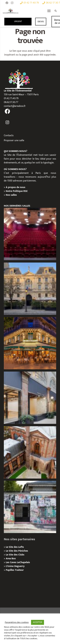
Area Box (11, 559)
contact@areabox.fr (15, 106)
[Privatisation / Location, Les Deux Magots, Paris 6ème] (30, 343)
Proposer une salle (14, 140)
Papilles (10, 570)
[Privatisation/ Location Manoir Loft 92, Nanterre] (30, 452)
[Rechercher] (56, 11)
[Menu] (49, 11)
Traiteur (19, 570)
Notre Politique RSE (17, 191)
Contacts (9, 135)
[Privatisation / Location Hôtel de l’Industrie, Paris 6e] (30, 289)
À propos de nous (16, 187)
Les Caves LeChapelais (18, 562)
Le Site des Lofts (15, 547)
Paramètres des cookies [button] (17, 622)
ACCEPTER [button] (38, 622)
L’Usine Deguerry (15, 566)
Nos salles (11, 195)
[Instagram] (12, 3)
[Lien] (11, 11)
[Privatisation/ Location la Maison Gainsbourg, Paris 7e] (30, 507)
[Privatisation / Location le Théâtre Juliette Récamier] (30, 234)
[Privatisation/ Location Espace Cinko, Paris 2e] (30, 398)
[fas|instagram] (7, 123)
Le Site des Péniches (17, 551)
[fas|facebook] (7, 112)
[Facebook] (7, 3)
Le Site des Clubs (15, 555)
